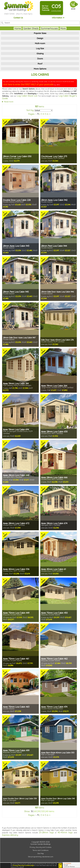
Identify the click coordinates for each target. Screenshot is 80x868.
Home (10, 28)
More (70, 28)
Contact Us (18, 18)
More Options (40, 69)
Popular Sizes (40, 33)
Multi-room (40, 43)
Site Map (41, 853)
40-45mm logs (65, 832)
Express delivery (10, 835)
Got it (60, 865)
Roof (40, 64)
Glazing (40, 53)
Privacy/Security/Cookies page (23, 865)
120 (43, 811)
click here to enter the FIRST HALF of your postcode (28, 84)
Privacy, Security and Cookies (41, 847)
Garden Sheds (24, 28)
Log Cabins (59, 28)
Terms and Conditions (41, 850)
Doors (40, 59)
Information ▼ (58, 18)
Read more (9, 102)
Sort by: (30, 110)
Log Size (40, 48)
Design (40, 38)
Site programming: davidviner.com (41, 857)
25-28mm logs (46, 832)
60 (36, 811)
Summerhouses (42, 28)
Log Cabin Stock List (27, 96)
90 (39, 811)
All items (50, 811)
